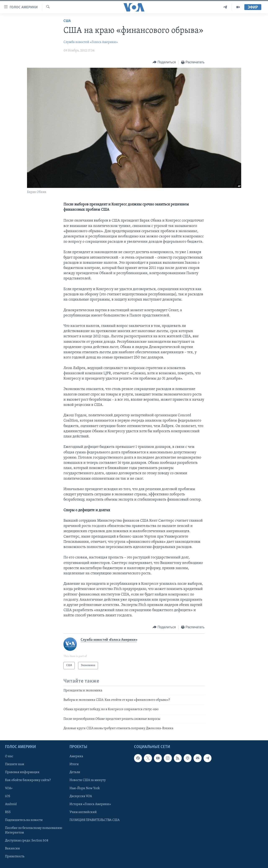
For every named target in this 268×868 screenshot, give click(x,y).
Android (11, 804)
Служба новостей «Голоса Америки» (91, 42)
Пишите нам (15, 764)
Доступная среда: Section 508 (27, 840)
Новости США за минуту (88, 780)
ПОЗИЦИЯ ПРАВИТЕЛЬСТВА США (95, 820)
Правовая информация (22, 772)
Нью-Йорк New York (85, 788)
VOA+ (9, 788)
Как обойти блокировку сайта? (28, 780)
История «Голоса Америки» (90, 804)
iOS (8, 796)
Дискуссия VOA (81, 796)
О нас (9, 756)
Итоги (74, 764)
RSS (8, 812)
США (67, 21)
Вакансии (12, 848)
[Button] (164, 62)
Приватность (15, 856)
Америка (76, 756)
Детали (75, 772)
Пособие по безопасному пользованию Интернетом (34, 830)
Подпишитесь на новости (24, 820)
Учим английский (83, 812)
